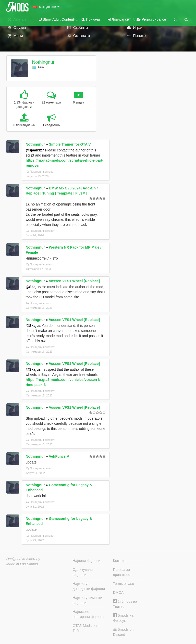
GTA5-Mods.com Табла (86, 628)
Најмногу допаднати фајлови (89, 586)
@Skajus (33, 287)
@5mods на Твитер (125, 604)
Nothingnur (43, 62)
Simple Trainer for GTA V (70, 144)
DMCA (118, 593)
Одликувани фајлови (83, 572)
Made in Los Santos (22, 564)
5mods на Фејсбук (123, 618)
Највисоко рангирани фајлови (89, 614)
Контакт (119, 561)
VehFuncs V (59, 456)
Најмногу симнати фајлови (88, 600)
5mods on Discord (123, 632)
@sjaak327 (35, 150)
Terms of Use (124, 584)
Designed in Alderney (23, 559)
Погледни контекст (40, 172)
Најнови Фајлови (87, 561)
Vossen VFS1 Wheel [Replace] (75, 281)
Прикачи (91, 19)
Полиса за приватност (122, 572)
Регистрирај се (151, 19)
